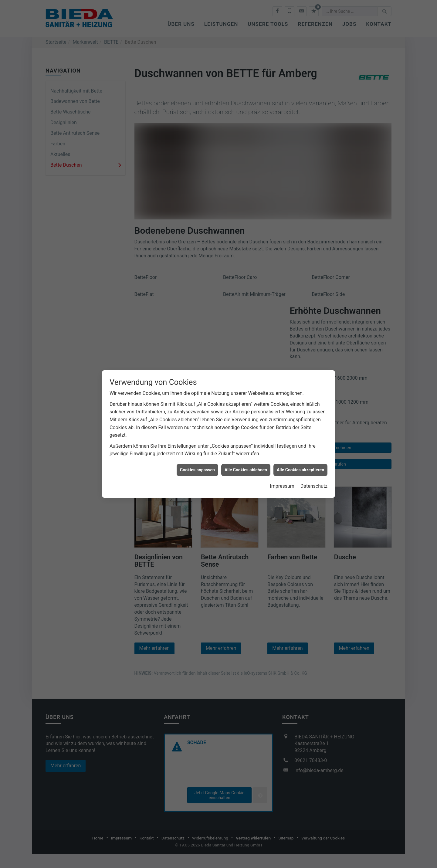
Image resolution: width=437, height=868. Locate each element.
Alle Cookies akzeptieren (300, 452)
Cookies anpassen (197, 452)
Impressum (282, 468)
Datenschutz (314, 468)
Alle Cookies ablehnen (246, 452)
